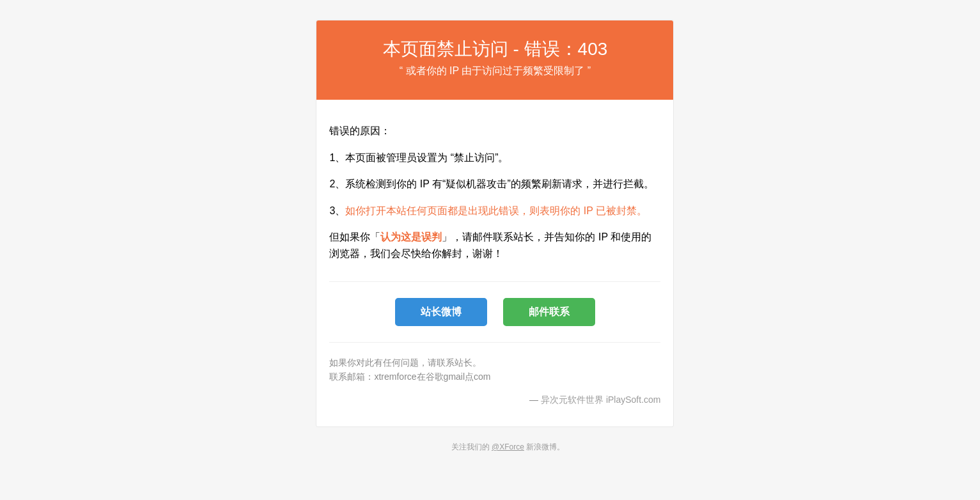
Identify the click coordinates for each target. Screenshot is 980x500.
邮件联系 (549, 312)
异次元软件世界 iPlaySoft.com (601, 400)
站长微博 (441, 312)
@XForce (508, 447)
